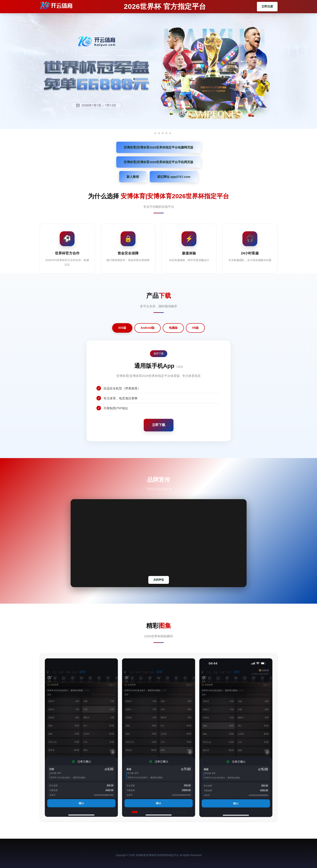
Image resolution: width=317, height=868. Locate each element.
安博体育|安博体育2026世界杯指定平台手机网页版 (159, 162)
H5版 (195, 328)
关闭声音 (159, 580)
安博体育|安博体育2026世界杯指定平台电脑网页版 (159, 147)
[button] (134, 812)
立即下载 (159, 425)
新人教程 (133, 177)
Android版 (148, 328)
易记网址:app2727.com (174, 177)
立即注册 (267, 6)
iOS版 (122, 328)
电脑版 (173, 328)
